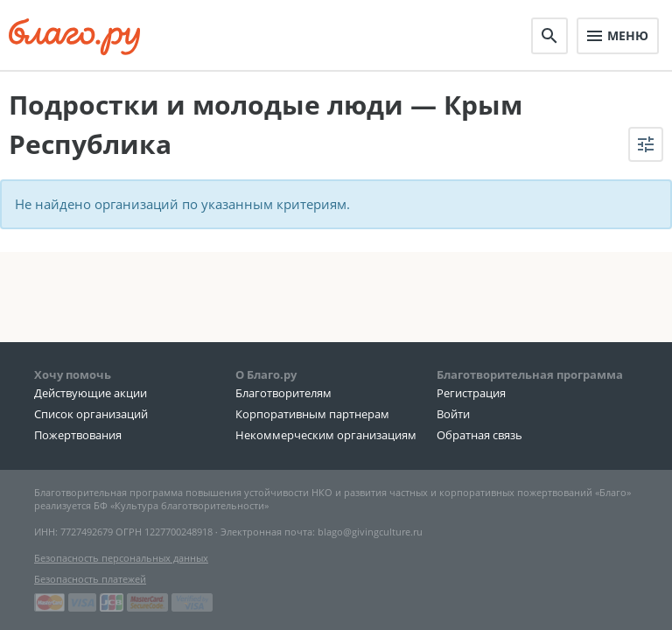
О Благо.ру (266, 374)
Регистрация (471, 393)
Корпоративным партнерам (312, 414)
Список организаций (91, 414)
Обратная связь (479, 435)
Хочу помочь (73, 374)
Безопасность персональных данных (121, 558)
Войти (453, 414)
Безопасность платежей (90, 579)
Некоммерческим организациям (326, 435)
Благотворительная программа (530, 374)
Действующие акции (91, 393)
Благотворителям (283, 393)
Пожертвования (78, 435)
